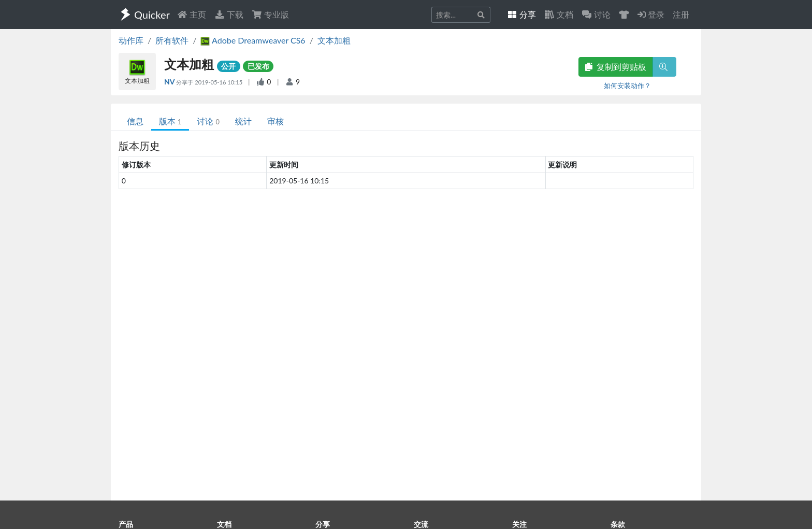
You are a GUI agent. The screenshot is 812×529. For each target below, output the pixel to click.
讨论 (208, 121)
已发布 (258, 66)
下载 (229, 14)
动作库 (131, 40)
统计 (243, 121)
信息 (135, 121)
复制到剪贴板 (616, 67)
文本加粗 (334, 40)
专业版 (270, 14)
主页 (192, 14)
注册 (681, 14)
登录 (651, 14)
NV (170, 82)
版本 (170, 121)
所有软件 (172, 40)
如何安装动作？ (627, 85)
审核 (275, 121)
